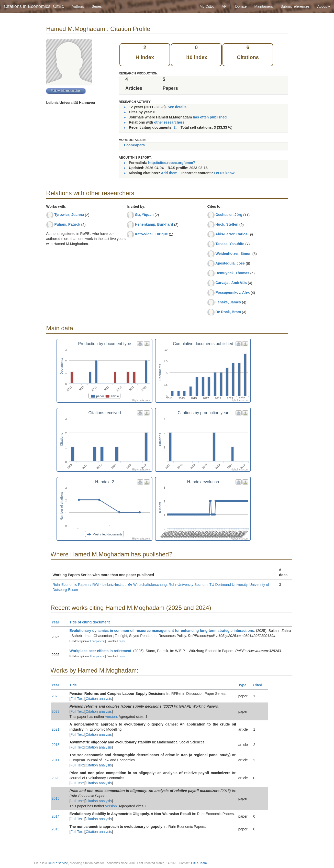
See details (177, 107)
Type (245, 685)
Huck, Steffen (227, 224)
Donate (241, 6)
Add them (169, 173)
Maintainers (264, 6)
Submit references (295, 6)
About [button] (324, 6)
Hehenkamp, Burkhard (154, 224)
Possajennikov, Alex (232, 292)
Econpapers (97, 641)
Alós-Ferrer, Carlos (231, 234)
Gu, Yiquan (144, 215)
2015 (56, 798)
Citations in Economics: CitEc (34, 6)
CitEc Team (199, 863)
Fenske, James (228, 302)
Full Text (77, 699)
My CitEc (207, 6)
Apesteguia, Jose (230, 263)
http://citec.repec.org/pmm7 (172, 163)
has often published (210, 117)
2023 (56, 696)
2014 (56, 816)
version (111, 717)
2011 (56, 760)
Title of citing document (92, 622)
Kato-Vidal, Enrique (151, 234)
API (225, 6)
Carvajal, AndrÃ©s (231, 283)
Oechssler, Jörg (229, 215)
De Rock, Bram (228, 312)
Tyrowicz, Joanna (69, 215)
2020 (56, 778)
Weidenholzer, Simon (233, 254)
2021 (56, 729)
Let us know (224, 173)
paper (122, 641)
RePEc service (58, 863)
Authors (78, 6)
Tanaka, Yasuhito (230, 244)
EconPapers (134, 145)
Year (58, 622)
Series (97, 6)
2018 (56, 745)
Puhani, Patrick (67, 224)
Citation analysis (99, 699)
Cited (260, 685)
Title (75, 685)
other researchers (169, 122)
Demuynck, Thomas (232, 273)
